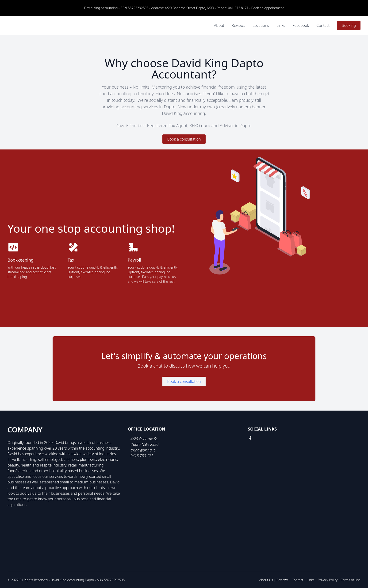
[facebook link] (250, 438)
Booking (349, 25)
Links (281, 25)
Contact (323, 25)
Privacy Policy (328, 580)
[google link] (259, 438)
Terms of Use (351, 580)
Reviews (238, 25)
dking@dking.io (143, 450)
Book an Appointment (268, 8)
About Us (266, 580)
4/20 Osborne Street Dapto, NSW (190, 8)
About (219, 25)
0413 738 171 (142, 456)
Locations (261, 25)
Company (25, 430)
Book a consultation (184, 139)
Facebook (301, 25)
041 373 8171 (238, 8)
